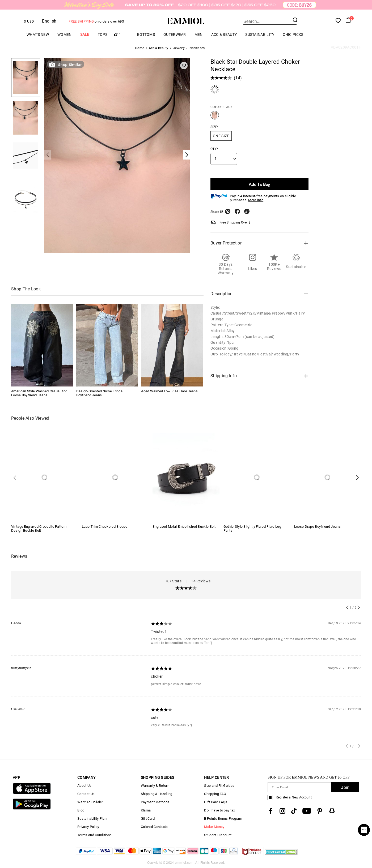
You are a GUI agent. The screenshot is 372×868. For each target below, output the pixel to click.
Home (139, 48)
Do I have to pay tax (219, 810)
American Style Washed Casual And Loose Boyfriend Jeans (39, 393)
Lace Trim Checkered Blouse (105, 527)
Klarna (146, 810)
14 (238, 78)
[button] (357, 478)
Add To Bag (259, 184)
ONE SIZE (221, 136)
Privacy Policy (88, 827)
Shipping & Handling (157, 794)
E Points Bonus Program (223, 818)
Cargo (122, 35)
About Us (84, 786)
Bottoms (146, 35)
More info (256, 200)
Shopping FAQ (215, 794)
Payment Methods (155, 802)
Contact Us (86, 794)
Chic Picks (293, 35)
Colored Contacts (154, 827)
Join (345, 787)
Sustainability (260, 35)
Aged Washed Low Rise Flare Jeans (169, 391)
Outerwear (175, 35)
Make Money (214, 827)
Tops (103, 35)
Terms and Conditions (94, 835)
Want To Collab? (90, 802)
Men (199, 35)
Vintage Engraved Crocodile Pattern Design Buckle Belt (39, 528)
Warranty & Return (155, 786)
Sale (85, 35)
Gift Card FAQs (216, 802)
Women (65, 35)
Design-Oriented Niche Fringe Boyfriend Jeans (99, 393)
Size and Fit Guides (219, 786)
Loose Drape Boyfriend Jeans (317, 527)
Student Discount (218, 835)
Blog (81, 810)
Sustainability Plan (92, 818)
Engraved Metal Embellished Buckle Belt (184, 527)
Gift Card (148, 818)
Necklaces (197, 48)
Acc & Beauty (224, 35)
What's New (38, 35)
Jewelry (179, 48)
